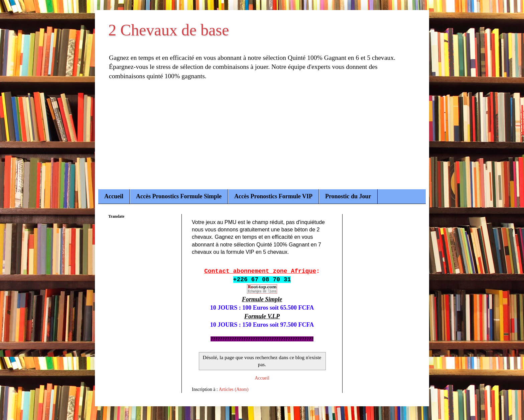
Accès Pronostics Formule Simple (179, 196)
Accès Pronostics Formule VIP (273, 196)
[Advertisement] (262, 139)
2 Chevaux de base (169, 30)
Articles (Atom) (234, 389)
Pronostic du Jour (348, 196)
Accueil (114, 196)
